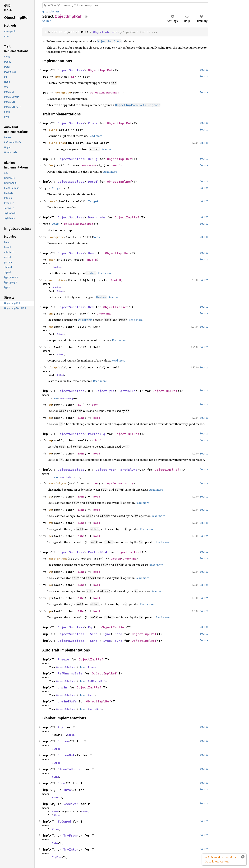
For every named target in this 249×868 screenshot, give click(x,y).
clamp (53, 367)
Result (118, 165)
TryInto (70, 849)
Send (94, 634)
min (51, 347)
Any (60, 727)
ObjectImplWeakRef (105, 92)
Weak (55, 224)
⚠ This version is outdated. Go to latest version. (222, 859)
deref (53, 201)
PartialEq (127, 391)
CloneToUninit (70, 769)
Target (57, 188)
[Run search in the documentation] (125, 5)
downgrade (63, 92)
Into (67, 790)
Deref (93, 182)
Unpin (62, 687)
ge (50, 536)
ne (50, 418)
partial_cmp (58, 483)
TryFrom (70, 835)
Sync (107, 634)
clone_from (57, 143)
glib (45, 11)
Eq (90, 627)
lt (50, 496)
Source (47, 21)
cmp (51, 313)
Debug (93, 159)
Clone (93, 123)
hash (52, 260)
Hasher (57, 267)
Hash (92, 253)
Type (55, 398)
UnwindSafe (67, 701)
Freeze (63, 659)
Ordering (104, 313)
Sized (61, 291)
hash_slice (57, 280)
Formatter (89, 165)
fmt (51, 165)
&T (73, 77)
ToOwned (64, 821)
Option (112, 483)
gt (50, 523)
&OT (80, 405)
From (61, 783)
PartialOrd (128, 470)
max (51, 327)
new (58, 77)
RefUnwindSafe (70, 673)
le (50, 510)
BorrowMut (66, 755)
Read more (95, 136)
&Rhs (81, 418)
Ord (91, 307)
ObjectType (105, 391)
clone (53, 130)
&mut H (92, 260)
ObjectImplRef (100, 70)
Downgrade (97, 217)
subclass (54, 11)
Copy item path (86, 16)
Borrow (63, 741)
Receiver (71, 804)
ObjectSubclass (105, 32)
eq (50, 405)
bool (95, 405)
